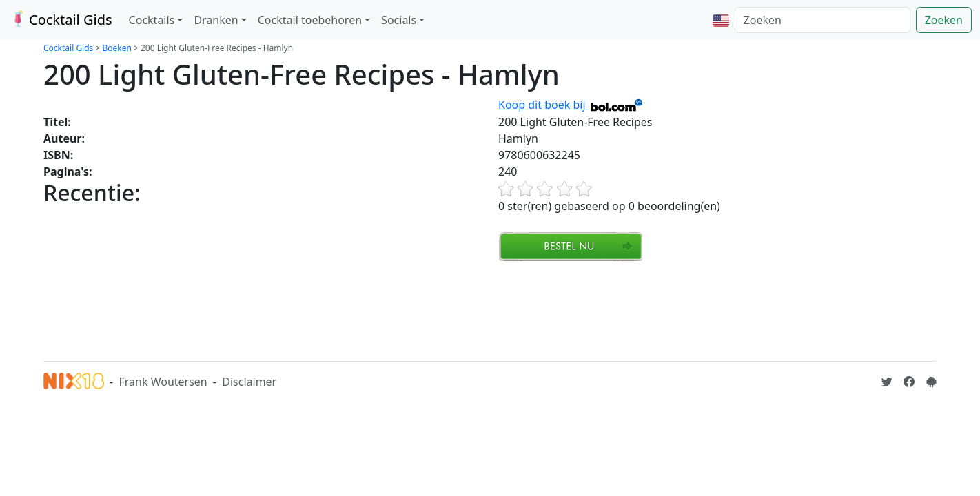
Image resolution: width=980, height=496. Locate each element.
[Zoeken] (823, 20)
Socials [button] (399, 20)
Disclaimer (249, 382)
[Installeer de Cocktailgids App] (931, 382)
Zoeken (944, 20)
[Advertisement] (294, 309)
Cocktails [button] (152, 20)
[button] (721, 20)
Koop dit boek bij (571, 105)
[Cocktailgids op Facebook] (909, 382)
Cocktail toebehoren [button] (310, 20)
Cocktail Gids (60, 20)
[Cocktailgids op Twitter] (887, 382)
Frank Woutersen (163, 382)
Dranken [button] (216, 20)
